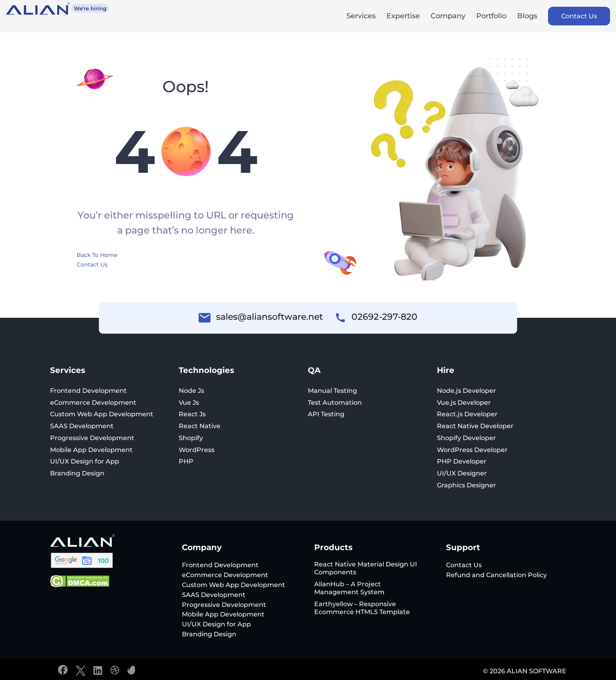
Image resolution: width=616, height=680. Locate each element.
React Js (192, 414)
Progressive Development (92, 438)
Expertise (403, 17)
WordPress (197, 450)
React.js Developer (467, 414)
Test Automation (335, 403)
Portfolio (491, 17)
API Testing (326, 414)
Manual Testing (332, 391)
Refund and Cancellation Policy (496, 575)
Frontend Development (88, 391)
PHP (186, 461)
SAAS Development (82, 426)
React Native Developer (475, 426)
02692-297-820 (384, 317)
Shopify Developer (466, 438)
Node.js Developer (466, 391)
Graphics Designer (466, 485)
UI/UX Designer (462, 473)
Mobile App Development (91, 450)
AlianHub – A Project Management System (349, 588)
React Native (200, 426)
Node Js (191, 391)
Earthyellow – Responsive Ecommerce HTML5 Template (362, 608)
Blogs (527, 17)
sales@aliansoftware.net (269, 317)
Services (361, 17)
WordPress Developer (472, 450)
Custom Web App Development (102, 414)
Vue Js (189, 403)
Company (448, 17)
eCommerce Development (93, 403)
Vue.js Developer (464, 403)
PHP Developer (462, 461)
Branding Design (77, 473)
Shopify (191, 438)
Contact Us (579, 16)
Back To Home (97, 255)
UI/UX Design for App (85, 461)
